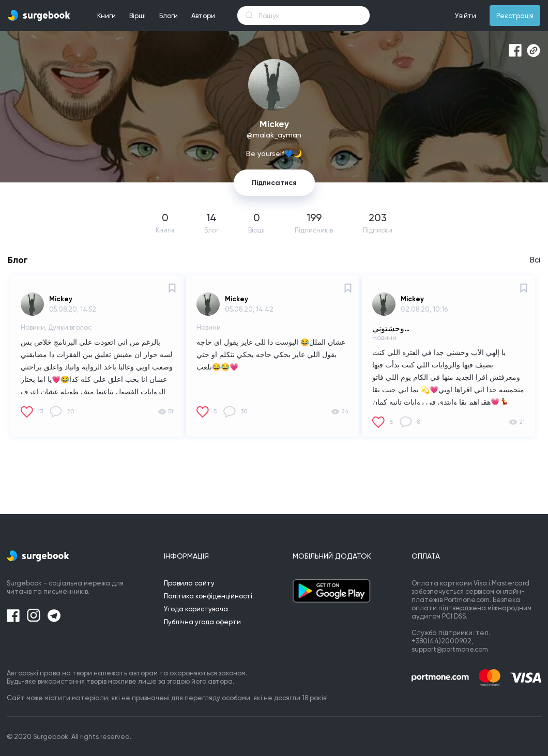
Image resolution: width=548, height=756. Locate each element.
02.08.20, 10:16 (424, 309)
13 (40, 411)
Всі (535, 260)
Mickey (61, 299)
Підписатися (274, 183)
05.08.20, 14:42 (249, 309)
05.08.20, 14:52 (73, 309)
